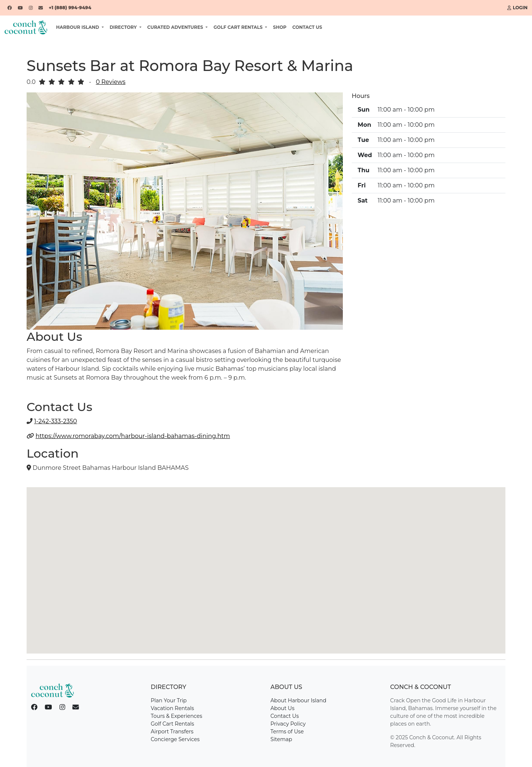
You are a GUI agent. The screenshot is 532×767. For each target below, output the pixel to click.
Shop (280, 27)
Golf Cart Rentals (172, 724)
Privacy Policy (288, 724)
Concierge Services (175, 739)
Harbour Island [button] (78, 27)
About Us (282, 708)
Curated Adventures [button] (176, 27)
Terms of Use (287, 732)
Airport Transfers (172, 732)
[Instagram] (31, 8)
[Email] (41, 8)
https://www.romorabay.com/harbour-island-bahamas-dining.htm (133, 436)
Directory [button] (124, 27)
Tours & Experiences (176, 716)
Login (517, 8)
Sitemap (281, 739)
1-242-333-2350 (55, 421)
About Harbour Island (298, 700)
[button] (50, 211)
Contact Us (307, 27)
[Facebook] (10, 8)
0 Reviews (110, 82)
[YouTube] (20, 8)
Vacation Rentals (172, 708)
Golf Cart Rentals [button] (239, 27)
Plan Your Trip (169, 700)
